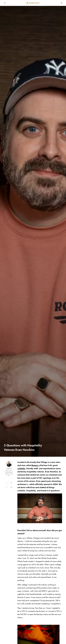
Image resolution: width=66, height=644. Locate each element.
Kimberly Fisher (9, 469)
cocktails (21, 468)
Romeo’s (36, 465)
